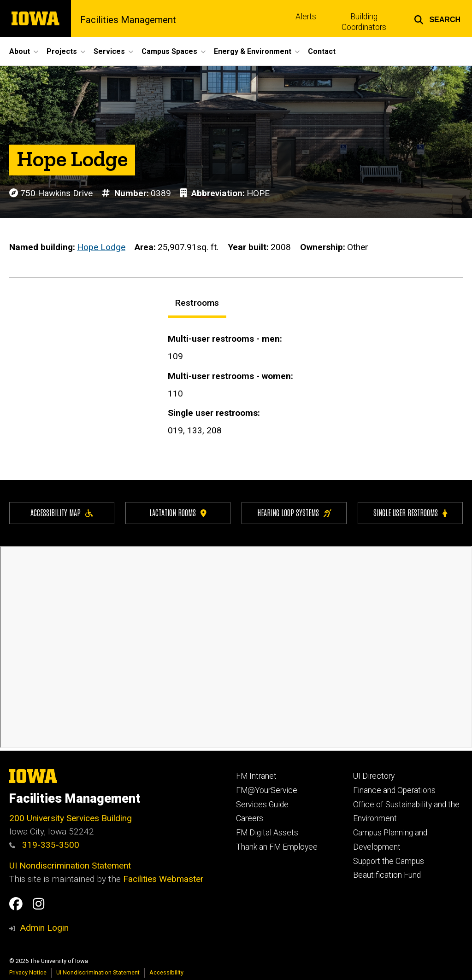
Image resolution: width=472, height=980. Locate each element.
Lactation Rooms (178, 512)
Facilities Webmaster (163, 879)
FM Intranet (256, 776)
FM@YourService (267, 790)
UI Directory (374, 776)
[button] (437, 18)
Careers (250, 818)
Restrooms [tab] (197, 303)
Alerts (306, 17)
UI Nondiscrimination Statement (70, 866)
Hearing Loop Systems (294, 512)
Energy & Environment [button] (253, 51)
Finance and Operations (394, 790)
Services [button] (109, 51)
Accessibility (166, 972)
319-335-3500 (44, 845)
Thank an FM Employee (277, 847)
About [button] (20, 51)
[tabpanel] (315, 388)
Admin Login (44, 928)
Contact (322, 51)
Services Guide (262, 805)
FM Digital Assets (267, 833)
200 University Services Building (71, 818)
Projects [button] (62, 51)
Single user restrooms (410, 512)
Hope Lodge (101, 248)
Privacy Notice (28, 972)
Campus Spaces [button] (169, 51)
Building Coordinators (364, 22)
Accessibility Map (62, 512)
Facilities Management (128, 20)
